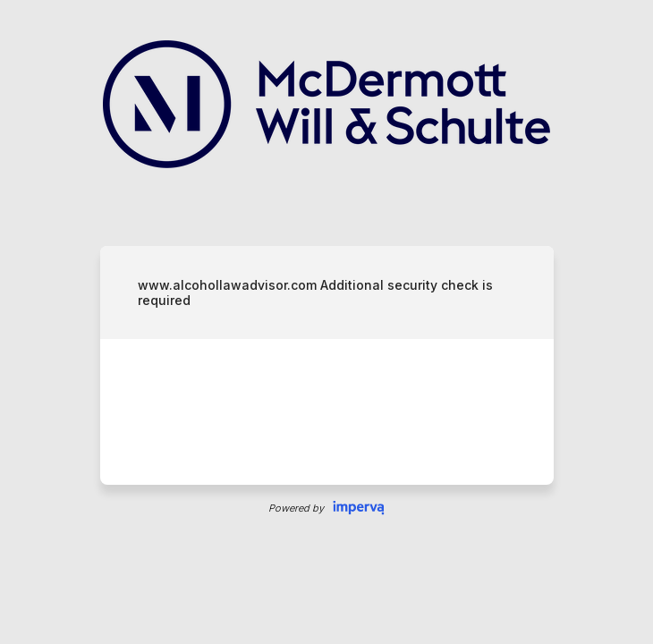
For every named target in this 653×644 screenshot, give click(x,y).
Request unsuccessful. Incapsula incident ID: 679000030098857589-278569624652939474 (326, 322)
